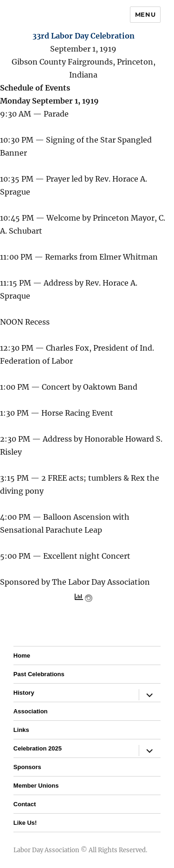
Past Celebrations (39, 674)
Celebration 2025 (38, 748)
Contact (25, 804)
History (24, 693)
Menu (145, 14)
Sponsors (27, 767)
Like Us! (25, 823)
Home (22, 656)
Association (31, 711)
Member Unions (36, 786)
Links (21, 730)
